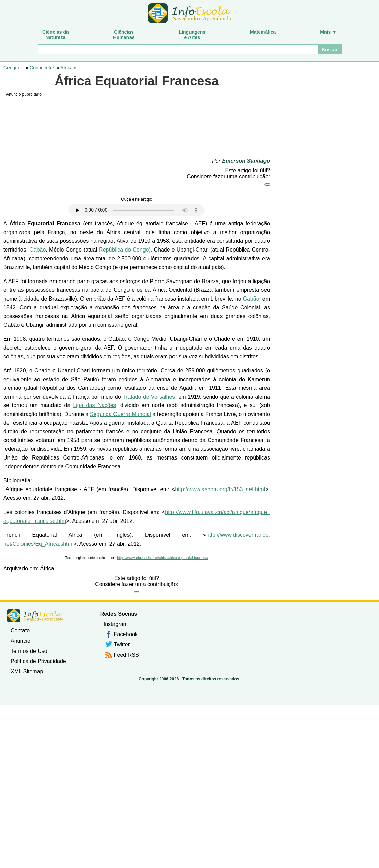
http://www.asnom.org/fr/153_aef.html (220, 489)
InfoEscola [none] (35, 616)
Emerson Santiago (246, 161)
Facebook (126, 634)
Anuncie (20, 641)
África (66, 68)
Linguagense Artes (192, 35)
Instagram (116, 624)
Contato (20, 631)
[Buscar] (178, 49)
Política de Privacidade (38, 661)
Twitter (122, 645)
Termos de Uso (29, 651)
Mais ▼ (328, 32)
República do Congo (124, 250)
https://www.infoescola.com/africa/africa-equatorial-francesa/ (162, 558)
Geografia (14, 68)
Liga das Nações (94, 405)
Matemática (263, 32)
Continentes (42, 68)
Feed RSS (126, 655)
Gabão (37, 250)
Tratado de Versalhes (149, 397)
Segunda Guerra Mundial (120, 414)
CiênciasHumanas (124, 35)
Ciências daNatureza (56, 35)
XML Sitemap (27, 671)
